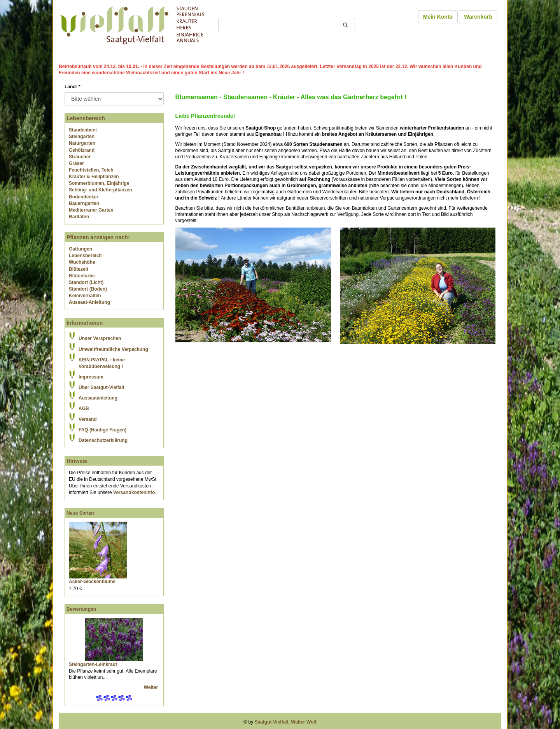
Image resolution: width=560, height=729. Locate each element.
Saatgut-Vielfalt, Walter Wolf (286, 722)
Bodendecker (84, 197)
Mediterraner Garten (91, 210)
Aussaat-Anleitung (89, 302)
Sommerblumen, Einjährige (99, 183)
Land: (73, 87)
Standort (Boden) (88, 289)
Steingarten (82, 137)
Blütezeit (79, 269)
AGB (84, 408)
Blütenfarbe (82, 276)
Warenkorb (478, 17)
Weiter (152, 687)
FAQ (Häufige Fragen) (102, 430)
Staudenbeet (83, 130)
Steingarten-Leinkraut (93, 664)
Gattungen (80, 249)
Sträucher (80, 157)
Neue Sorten (80, 513)
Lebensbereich (85, 256)
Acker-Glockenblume (92, 582)
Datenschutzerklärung (103, 440)
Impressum (91, 377)
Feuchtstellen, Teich (91, 170)
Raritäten (79, 217)
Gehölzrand (82, 150)
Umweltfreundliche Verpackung (113, 349)
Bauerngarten (84, 203)
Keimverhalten (85, 296)
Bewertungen (81, 609)
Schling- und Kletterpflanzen (101, 190)
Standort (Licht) (86, 282)
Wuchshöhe (82, 262)
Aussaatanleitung (98, 398)
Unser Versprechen (100, 338)
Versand (88, 419)
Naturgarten (82, 143)
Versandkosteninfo (134, 492)
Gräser (76, 163)
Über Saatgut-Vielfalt (101, 387)
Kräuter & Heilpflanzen (94, 177)
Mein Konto (438, 17)
